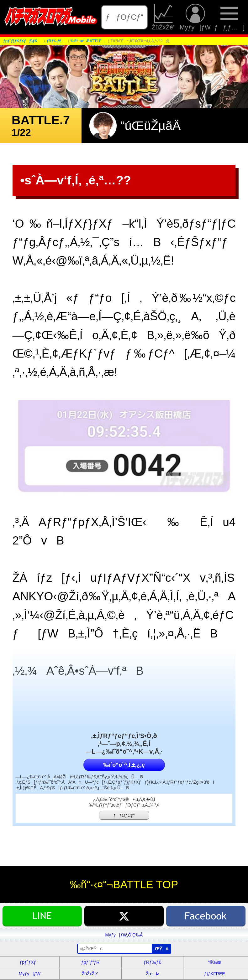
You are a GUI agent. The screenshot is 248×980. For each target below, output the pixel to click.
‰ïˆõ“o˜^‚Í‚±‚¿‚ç (124, 765)
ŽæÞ (152, 974)
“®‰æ (214, 962)
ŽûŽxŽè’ (164, 17)
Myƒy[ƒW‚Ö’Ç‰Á (124, 935)
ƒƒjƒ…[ (229, 17)
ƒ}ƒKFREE (215, 974)
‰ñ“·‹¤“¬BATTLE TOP (124, 885)
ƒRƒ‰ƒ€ (152, 962)
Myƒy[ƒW (195, 17)
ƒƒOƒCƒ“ (124, 17)
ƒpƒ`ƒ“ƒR (90, 962)
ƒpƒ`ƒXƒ (29, 962)
